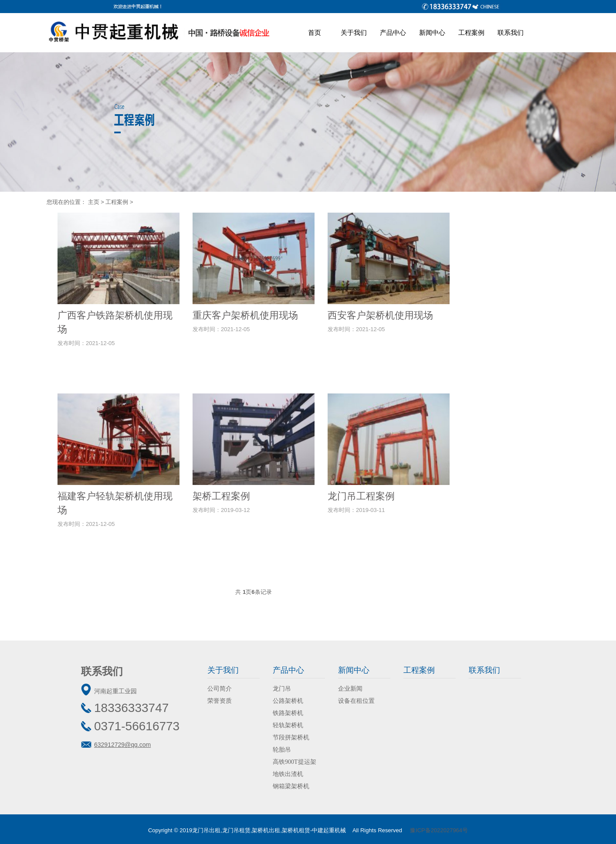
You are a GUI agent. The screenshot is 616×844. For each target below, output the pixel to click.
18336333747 (131, 708)
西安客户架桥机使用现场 (380, 315)
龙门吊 (282, 689)
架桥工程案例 (221, 496)
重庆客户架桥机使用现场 (245, 315)
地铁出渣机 (288, 774)
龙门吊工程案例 (361, 496)
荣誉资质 (220, 701)
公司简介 (220, 689)
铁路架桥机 (288, 713)
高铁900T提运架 (294, 762)
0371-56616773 (137, 726)
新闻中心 (432, 32)
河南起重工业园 (115, 691)
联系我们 (511, 32)
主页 (94, 202)
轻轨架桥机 (288, 725)
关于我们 (354, 32)
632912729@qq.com (122, 745)
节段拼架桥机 (291, 737)
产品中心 (393, 32)
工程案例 (471, 32)
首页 (315, 32)
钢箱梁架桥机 (291, 786)
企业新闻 (350, 689)
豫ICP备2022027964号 (439, 830)
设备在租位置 (356, 701)
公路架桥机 (288, 701)
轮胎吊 (282, 750)
